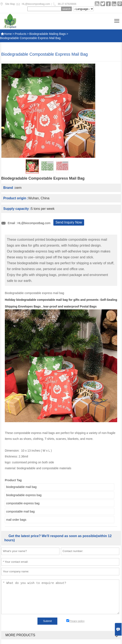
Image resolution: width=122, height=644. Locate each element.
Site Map (10, 4)
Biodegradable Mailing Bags (48, 34)
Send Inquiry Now (69, 222)
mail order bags (16, 520)
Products (21, 34)
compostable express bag (23, 503)
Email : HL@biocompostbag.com (29, 223)
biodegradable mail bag (21, 487)
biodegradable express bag (24, 495)
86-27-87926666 (67, 4)
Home (6, 34)
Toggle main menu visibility (117, 19)
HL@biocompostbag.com (36, 4)
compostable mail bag (20, 511)
